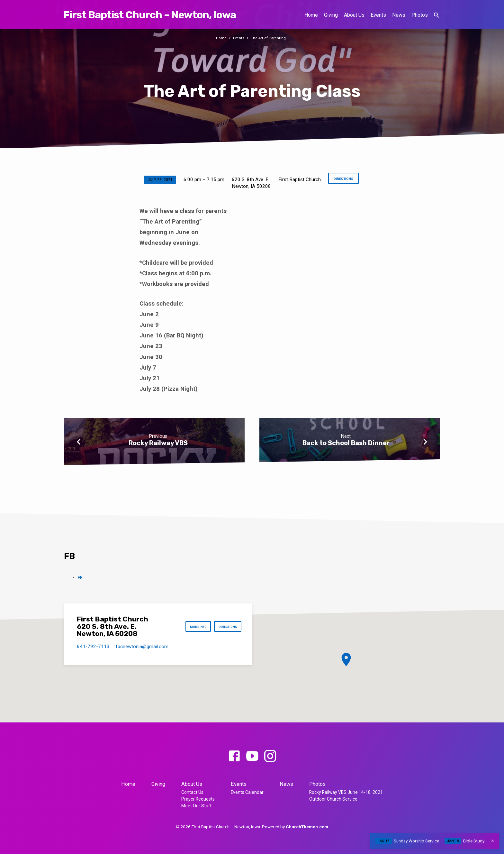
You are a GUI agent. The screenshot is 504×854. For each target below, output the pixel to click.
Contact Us (192, 792)
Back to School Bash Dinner (346, 443)
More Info (190, 627)
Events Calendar (247, 792)
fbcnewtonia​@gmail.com (142, 647)
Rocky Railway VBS (158, 443)
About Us (354, 15)
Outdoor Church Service (333, 799)
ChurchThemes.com (307, 827)
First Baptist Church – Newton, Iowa (150, 15)
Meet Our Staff (196, 806)
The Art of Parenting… (270, 38)
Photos (420, 15)
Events (378, 15)
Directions (343, 179)
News (399, 15)
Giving (331, 15)
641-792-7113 (93, 647)
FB (80, 577)
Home (311, 15)
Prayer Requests (198, 799)
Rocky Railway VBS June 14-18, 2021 (346, 792)
